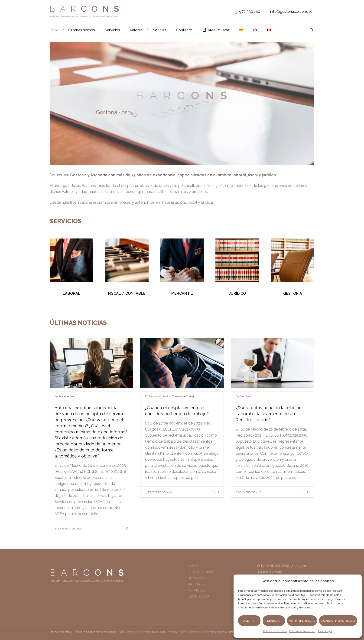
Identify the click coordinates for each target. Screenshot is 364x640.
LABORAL (71, 293)
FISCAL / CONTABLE (127, 293)
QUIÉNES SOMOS (203, 572)
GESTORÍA (293, 293)
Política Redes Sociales (183, 632)
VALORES (196, 584)
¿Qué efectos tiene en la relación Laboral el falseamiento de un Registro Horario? (269, 414)
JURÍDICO (237, 293)
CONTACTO (198, 596)
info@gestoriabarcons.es (291, 11)
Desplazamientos (160, 396)
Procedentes (66, 396)
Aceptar (249, 621)
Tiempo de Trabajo (184, 396)
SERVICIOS (197, 578)
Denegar (274, 621)
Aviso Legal (325, 631)
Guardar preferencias (338, 621)
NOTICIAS (196, 590)
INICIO (193, 566)
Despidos (245, 396)
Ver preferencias (302, 621)
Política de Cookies (275, 631)
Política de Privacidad (302, 631)
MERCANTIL (182, 293)
